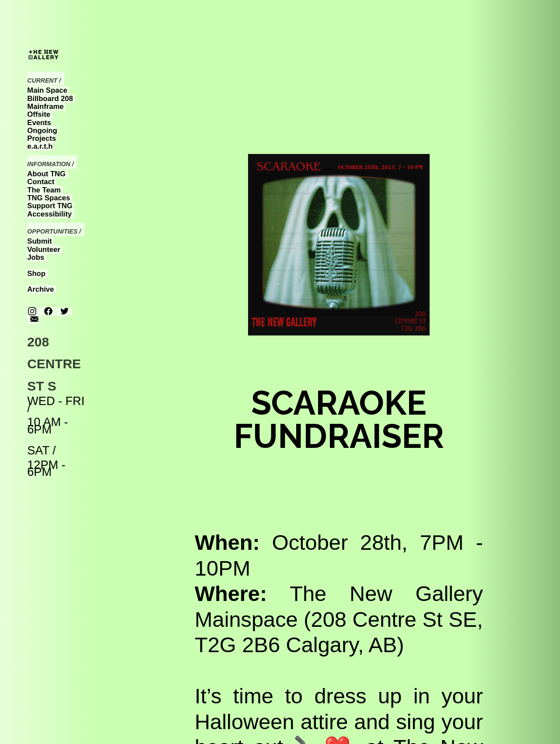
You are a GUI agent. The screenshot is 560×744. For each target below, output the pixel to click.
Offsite (39, 114)
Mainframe (45, 107)
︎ (32, 312)
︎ (48, 312)
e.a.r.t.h (40, 146)
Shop (36, 274)
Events (39, 123)
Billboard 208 (50, 99)
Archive (40, 289)
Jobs (36, 257)
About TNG (46, 174)
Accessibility (49, 214)
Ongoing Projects (42, 134)
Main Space (47, 90)
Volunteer (44, 250)
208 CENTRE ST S (54, 364)
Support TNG (50, 206)
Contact (41, 182)
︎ (34, 320)
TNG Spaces (49, 198)
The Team (44, 190)
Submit (39, 241)
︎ (65, 312)
